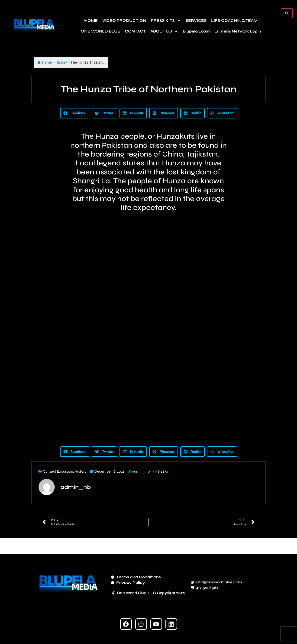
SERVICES (196, 21)
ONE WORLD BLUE (100, 31)
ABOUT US (164, 31)
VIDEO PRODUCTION (124, 21)
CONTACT (135, 31)
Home (45, 62)
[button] (75, 113)
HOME (91, 21)
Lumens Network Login (238, 31)
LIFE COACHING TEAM (234, 21)
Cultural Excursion (58, 471)
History (61, 62)
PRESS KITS (166, 21)
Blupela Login (196, 31)
